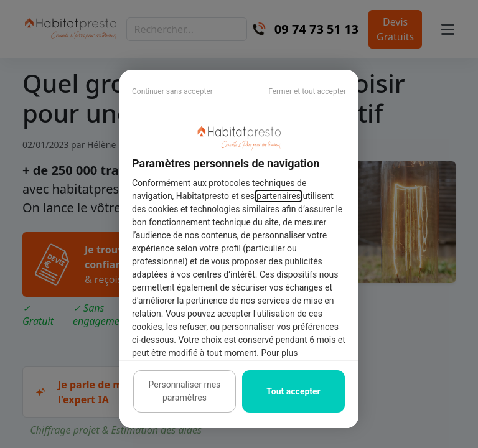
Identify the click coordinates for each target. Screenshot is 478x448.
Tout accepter (293, 391)
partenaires (279, 196)
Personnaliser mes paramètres (185, 391)
